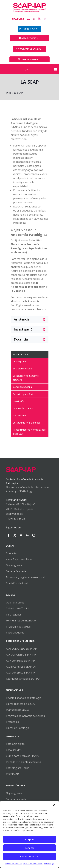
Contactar (12, 553)
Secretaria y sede (16, 799)
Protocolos (12, 722)
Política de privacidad (33, 864)
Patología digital (16, 744)
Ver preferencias (30, 856)
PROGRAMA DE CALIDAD (29, 49)
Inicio (9, 93)
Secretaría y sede (16, 571)
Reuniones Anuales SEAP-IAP (23, 679)
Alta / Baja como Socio (19, 559)
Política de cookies (13, 864)
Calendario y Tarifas (18, 608)
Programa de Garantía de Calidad (25, 716)
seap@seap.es (14, 514)
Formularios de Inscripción (22, 621)
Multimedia (13, 774)
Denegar (29, 848)
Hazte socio (30, 29)
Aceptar (29, 839)
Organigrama (14, 565)
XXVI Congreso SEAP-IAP (20, 673)
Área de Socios (29, 38)
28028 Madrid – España (20, 509)
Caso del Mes (14, 750)
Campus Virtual (29, 59)
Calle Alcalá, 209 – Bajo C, (21, 504)
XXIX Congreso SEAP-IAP (20, 661)
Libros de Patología (17, 728)
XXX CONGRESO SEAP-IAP (21, 655)
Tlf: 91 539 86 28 (15, 519)
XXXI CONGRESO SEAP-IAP (21, 649)
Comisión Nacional (17, 583)
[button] (54, 805)
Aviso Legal (49, 864)
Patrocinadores (15, 633)
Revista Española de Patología (24, 698)
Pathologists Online (18, 768)
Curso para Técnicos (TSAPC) (23, 756)
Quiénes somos (15, 603)
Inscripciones (14, 615)
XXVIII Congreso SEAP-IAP (21, 667)
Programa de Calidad (18, 627)
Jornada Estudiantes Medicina (23, 762)
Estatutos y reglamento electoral (25, 577)
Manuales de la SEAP (18, 710)
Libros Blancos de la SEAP (21, 704)
